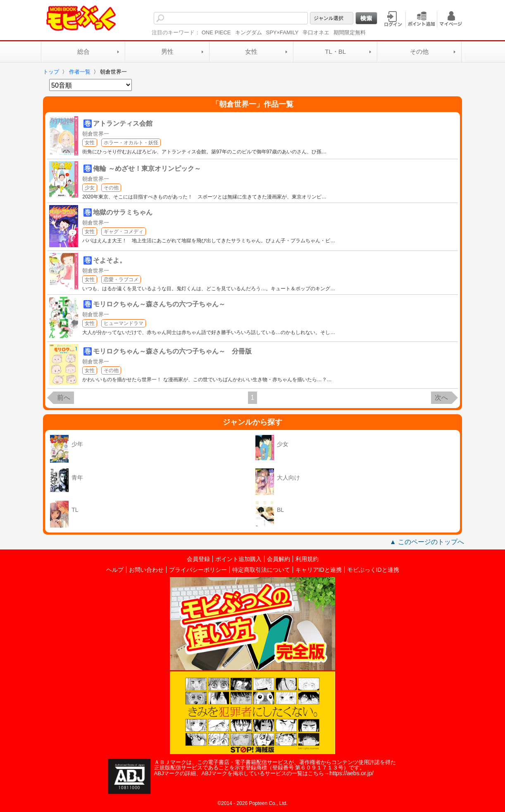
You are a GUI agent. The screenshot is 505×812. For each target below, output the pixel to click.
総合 (83, 51)
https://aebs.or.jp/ (351, 773)
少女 (90, 188)
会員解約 (279, 559)
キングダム (249, 32)
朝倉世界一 (96, 134)
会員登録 (198, 559)
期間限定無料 (350, 32)
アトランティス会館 (123, 123)
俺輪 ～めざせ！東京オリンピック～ (147, 168)
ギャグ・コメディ (124, 232)
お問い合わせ (146, 570)
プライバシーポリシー (198, 570)
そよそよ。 (110, 260)
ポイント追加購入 (238, 559)
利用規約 (307, 559)
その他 (419, 51)
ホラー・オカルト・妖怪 (131, 143)
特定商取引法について (261, 570)
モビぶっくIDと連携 (373, 570)
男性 (167, 51)
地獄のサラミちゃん (123, 212)
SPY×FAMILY (282, 32)
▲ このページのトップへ (427, 542)
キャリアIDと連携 (319, 570)
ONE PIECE (216, 32)
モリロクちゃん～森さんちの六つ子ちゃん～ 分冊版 (172, 351)
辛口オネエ (316, 32)
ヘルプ (115, 570)
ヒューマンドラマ (124, 323)
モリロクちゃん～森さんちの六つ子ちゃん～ (159, 304)
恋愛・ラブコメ (121, 279)
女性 (251, 51)
